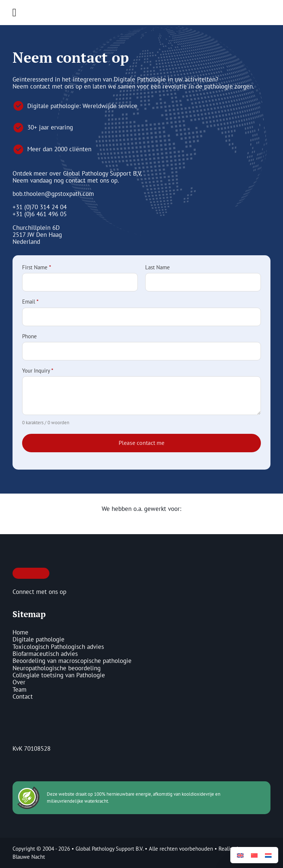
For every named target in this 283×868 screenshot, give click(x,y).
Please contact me (141, 443)
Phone (29, 337)
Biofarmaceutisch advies (45, 654)
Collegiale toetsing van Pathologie (59, 675)
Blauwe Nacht (29, 857)
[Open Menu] (15, 13)
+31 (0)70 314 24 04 (40, 207)
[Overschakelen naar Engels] (240, 855)
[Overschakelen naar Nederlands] (268, 855)
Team (20, 690)
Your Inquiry (38, 371)
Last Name (158, 268)
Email (30, 302)
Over (19, 682)
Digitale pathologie (39, 639)
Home (20, 632)
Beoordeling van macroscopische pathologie (72, 661)
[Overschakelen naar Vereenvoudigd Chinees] (254, 855)
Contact (23, 697)
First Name (37, 268)
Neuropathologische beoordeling (57, 668)
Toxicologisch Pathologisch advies (58, 647)
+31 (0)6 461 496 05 (40, 214)
